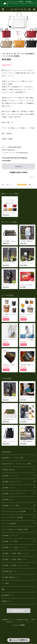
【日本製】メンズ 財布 (10, 542)
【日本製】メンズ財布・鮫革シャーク (14, 559)
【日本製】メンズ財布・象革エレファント (15, 553)
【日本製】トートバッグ (10, 476)
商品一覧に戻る (19, 611)
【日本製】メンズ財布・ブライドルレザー (15, 565)
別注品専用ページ (7, 595)
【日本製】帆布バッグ (10, 571)
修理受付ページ (7, 601)
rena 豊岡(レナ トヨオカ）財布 (12, 458)
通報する (33, 177)
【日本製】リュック (8, 488)
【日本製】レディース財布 (10, 506)
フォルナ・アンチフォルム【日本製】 (14, 512)
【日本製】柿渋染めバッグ (10, 577)
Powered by (18, 625)
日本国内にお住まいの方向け (19, 172)
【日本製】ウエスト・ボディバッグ (13, 494)
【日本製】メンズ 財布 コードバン (14, 547)
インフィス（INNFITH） (9, 524)
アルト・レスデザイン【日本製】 (13, 518)
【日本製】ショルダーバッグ (11, 482)
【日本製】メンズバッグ (10, 536)
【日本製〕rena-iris (8, 470)
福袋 (3, 589)
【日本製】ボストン (8, 500)
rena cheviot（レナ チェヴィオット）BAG (16, 464)
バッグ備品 (5, 583)
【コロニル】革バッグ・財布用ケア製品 (15, 530)
